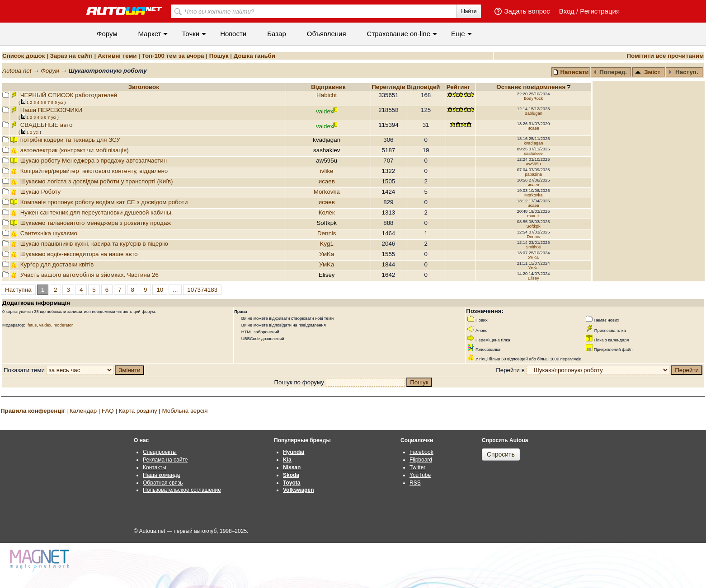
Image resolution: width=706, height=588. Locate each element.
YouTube (420, 475)
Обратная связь (163, 483)
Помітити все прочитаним (665, 56)
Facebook (421, 452)
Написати (571, 72)
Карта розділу (138, 411)
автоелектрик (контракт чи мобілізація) (75, 150)
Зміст (648, 72)
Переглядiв (388, 87)
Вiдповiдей (424, 87)
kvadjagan (534, 143)
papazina (533, 174)
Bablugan (533, 113)
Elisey (534, 278)
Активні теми (117, 56)
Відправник (328, 87)
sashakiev (533, 154)
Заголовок (144, 87)
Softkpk (534, 226)
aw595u (534, 164)
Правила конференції (33, 411)
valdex (45, 325)
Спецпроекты (160, 452)
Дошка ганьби (254, 56)
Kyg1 (327, 244)
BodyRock (534, 98)
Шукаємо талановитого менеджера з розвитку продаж (96, 223)
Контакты (155, 467)
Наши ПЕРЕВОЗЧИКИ (52, 110)
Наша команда (161, 475)
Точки (191, 34)
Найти (469, 11)
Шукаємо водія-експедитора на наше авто (79, 254)
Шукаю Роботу (41, 192)
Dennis (327, 233)
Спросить (501, 454)
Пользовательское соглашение (182, 490)
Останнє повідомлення (532, 87)
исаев (534, 128)
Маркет (150, 34)
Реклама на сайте (165, 460)
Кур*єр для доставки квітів (57, 264)
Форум (107, 34)
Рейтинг (459, 87)
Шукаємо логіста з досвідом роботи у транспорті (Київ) (97, 181)
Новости (233, 34)
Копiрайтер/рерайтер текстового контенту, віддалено (94, 171)
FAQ (108, 411)
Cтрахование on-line (399, 34)
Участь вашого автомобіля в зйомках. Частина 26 (89, 275)
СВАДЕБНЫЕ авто (47, 125)
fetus (32, 325)
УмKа (327, 254)
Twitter (417, 467)
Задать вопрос (527, 11)
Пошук (219, 56)
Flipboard (421, 460)
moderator (64, 325)
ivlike (327, 171)
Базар (277, 34)
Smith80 (533, 247)
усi (60, 103)
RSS (415, 483)
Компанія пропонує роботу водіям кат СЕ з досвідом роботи (104, 202)
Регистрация (600, 11)
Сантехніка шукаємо (49, 233)
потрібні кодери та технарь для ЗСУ (70, 140)
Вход (567, 11)
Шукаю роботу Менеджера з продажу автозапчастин (94, 161)
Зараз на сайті (71, 56)
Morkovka (327, 192)
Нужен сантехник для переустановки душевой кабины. (97, 212)
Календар (83, 411)
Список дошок (24, 56)
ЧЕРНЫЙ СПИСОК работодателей (69, 95)
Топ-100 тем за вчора (173, 56)
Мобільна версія (185, 411)
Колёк (327, 212)
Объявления (327, 34)
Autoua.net (17, 71)
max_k (533, 216)
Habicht (327, 95)
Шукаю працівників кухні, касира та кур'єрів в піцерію (94, 244)
